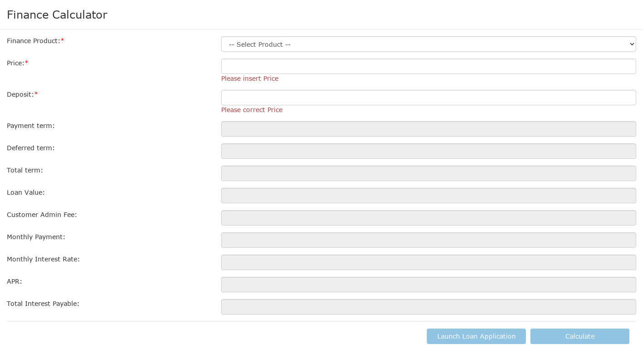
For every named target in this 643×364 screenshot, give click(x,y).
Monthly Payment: (36, 237)
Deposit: (20, 94)
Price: (16, 63)
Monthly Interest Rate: (43, 259)
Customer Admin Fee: (42, 214)
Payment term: (31, 125)
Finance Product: (34, 41)
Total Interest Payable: (43, 303)
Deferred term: (31, 148)
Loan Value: (26, 192)
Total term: (25, 170)
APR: (15, 281)
